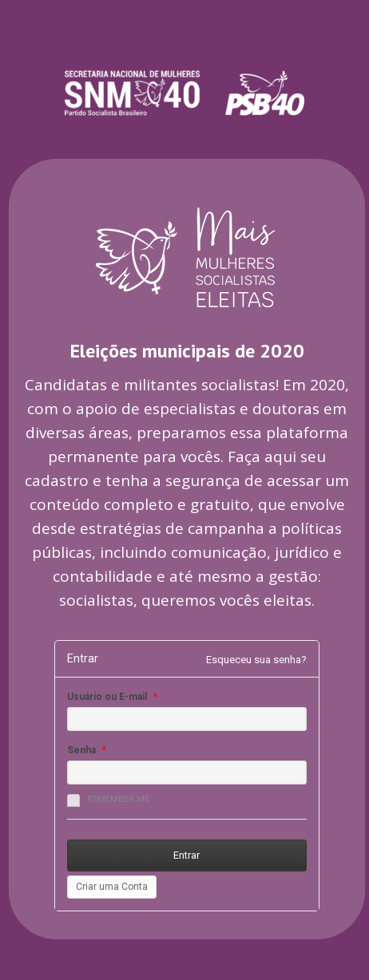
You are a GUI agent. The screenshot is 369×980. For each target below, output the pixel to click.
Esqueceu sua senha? (256, 660)
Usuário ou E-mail (107, 697)
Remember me (108, 800)
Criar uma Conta (112, 887)
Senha (81, 750)
